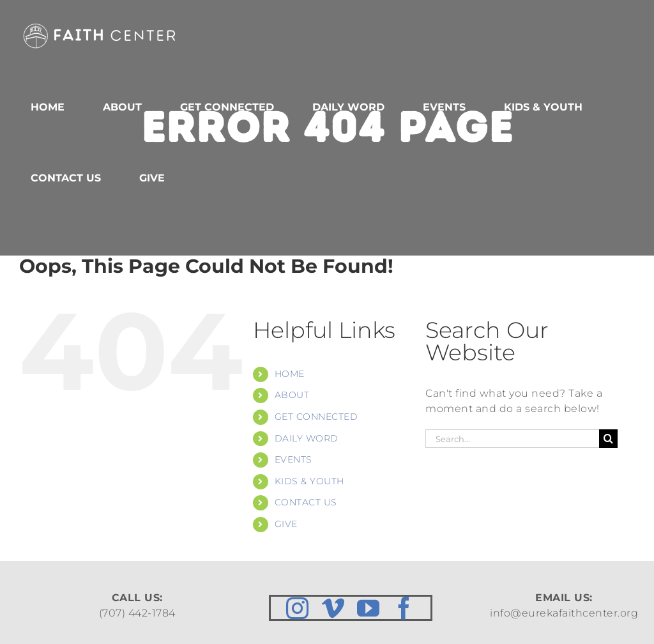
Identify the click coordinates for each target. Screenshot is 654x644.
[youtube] (369, 608)
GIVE (286, 524)
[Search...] (512, 439)
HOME (290, 374)
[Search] (608, 439)
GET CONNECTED (316, 417)
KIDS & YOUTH (309, 481)
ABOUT (292, 395)
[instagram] (298, 608)
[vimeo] (333, 608)
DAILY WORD (307, 438)
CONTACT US (306, 502)
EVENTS (293, 459)
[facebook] (404, 608)
